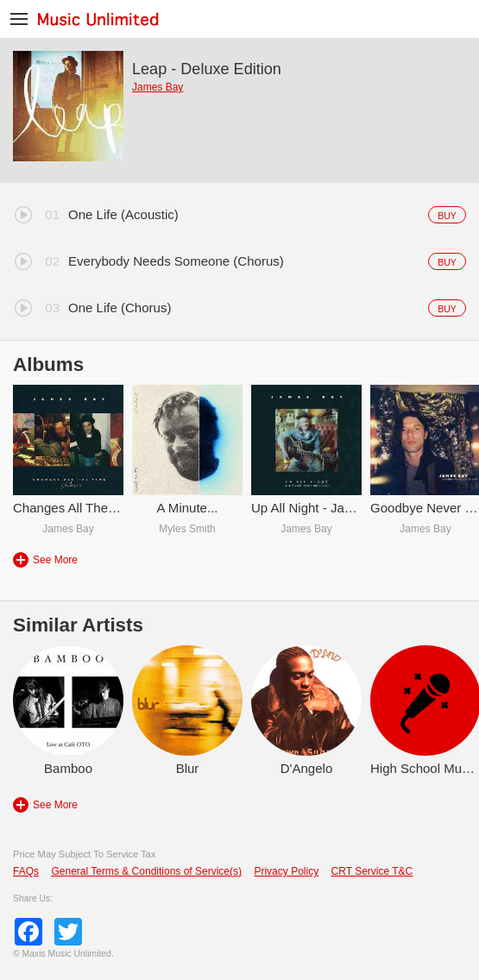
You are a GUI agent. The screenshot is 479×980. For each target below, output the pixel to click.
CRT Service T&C (372, 871)
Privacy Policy (286, 871)
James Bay (158, 87)
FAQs (26, 871)
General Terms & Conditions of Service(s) (146, 871)
